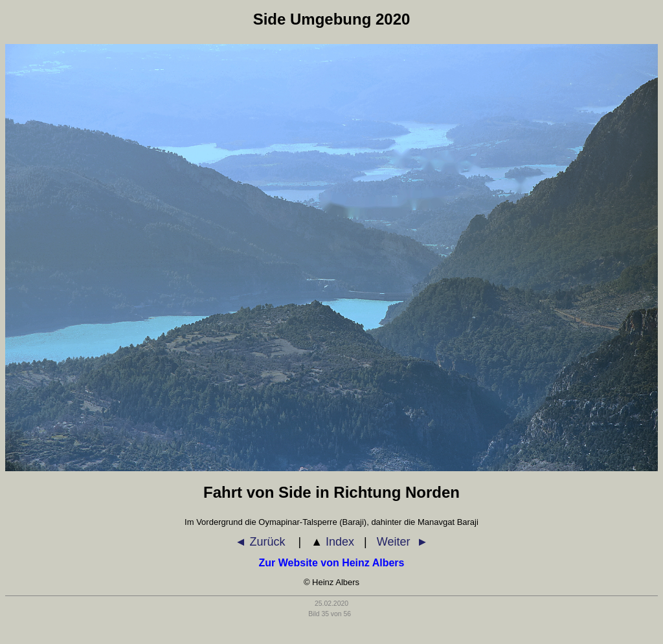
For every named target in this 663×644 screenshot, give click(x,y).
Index (332, 542)
